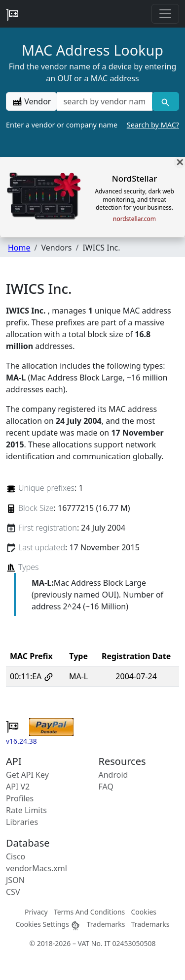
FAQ (106, 787)
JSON (15, 880)
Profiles (20, 798)
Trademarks (106, 924)
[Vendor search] (166, 101)
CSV (13, 892)
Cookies (144, 912)
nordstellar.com (134, 219)
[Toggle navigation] (165, 14)
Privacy (36, 912)
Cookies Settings (48, 924)
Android (113, 775)
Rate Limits (26, 810)
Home (19, 248)
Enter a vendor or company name (92, 125)
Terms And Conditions (89, 912)
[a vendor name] (104, 101)
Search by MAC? (153, 125)
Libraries (22, 822)
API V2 (18, 787)
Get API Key (27, 775)
